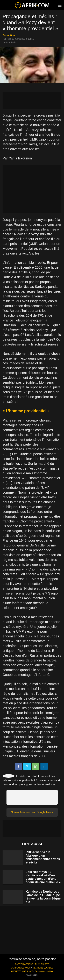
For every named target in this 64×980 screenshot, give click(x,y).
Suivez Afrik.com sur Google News (32, 812)
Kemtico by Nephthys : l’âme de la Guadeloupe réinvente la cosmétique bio (43, 897)
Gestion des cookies (44, 971)
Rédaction (9, 35)
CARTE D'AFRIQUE (24, 964)
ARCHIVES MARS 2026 (22, 971)
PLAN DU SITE (42, 964)
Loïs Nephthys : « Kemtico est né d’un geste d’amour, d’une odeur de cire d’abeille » (43, 877)
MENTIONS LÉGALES (43, 968)
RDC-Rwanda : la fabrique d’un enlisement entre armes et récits (43, 857)
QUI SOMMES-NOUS (21, 968)
